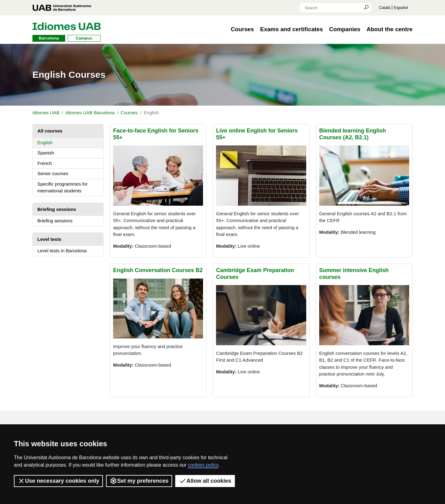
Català (385, 8)
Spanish (46, 153)
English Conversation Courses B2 (158, 270)
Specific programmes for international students (63, 187)
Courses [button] (242, 29)
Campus (84, 38)
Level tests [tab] (49, 239)
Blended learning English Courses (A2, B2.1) (353, 134)
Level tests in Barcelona (62, 251)
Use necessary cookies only (58, 481)
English (45, 143)
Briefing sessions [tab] (57, 209)
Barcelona (49, 38)
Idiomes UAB (46, 113)
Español (401, 8)
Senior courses (53, 173)
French (45, 163)
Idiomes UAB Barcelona (90, 113)
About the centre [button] (390, 29)
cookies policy (203, 465)
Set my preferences (139, 481)
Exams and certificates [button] (292, 29)
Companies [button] (345, 29)
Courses (129, 113)
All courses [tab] (50, 131)
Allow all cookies (205, 481)
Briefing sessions (55, 221)
